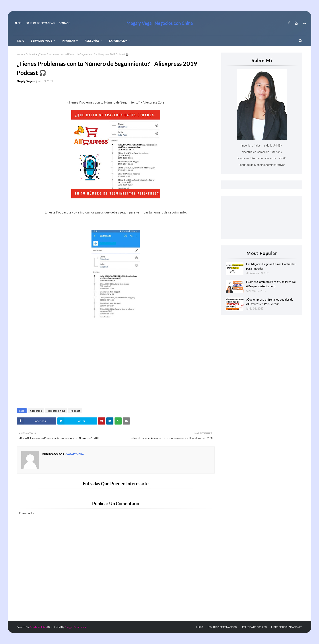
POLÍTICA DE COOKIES (254, 627)
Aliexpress (36, 411)
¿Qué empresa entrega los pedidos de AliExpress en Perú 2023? (270, 302)
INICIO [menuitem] (20, 41)
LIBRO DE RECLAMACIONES (287, 627)
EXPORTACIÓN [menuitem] (118, 41)
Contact (64, 23)
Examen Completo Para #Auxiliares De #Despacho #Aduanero (271, 284)
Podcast (30, 54)
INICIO (18, 23)
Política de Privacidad (40, 23)
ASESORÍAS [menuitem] (92, 41)
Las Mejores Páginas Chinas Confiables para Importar (271, 266)
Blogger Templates (75, 627)
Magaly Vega (25, 81)
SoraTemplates (38, 627)
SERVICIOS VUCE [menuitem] (42, 41)
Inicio (20, 54)
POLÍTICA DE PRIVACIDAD (223, 627)
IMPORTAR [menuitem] (68, 41)
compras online (56, 411)
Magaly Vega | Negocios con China (160, 23)
